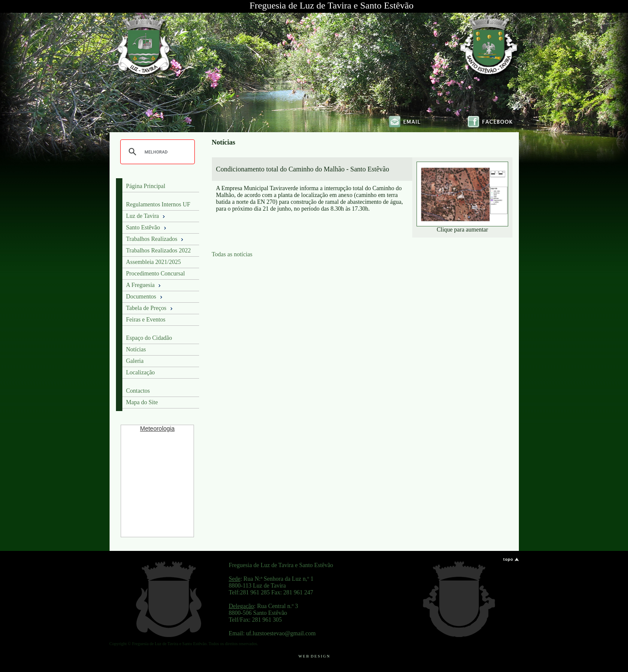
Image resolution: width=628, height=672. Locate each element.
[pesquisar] (156, 152)
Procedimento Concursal (156, 274)
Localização (141, 372)
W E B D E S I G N (314, 656)
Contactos (138, 391)
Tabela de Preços (150, 308)
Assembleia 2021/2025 (154, 262)
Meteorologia (158, 429)
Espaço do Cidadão (149, 338)
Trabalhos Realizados (156, 239)
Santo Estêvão (147, 228)
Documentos (145, 297)
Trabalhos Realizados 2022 (159, 251)
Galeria (135, 361)
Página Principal (146, 186)
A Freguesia (144, 285)
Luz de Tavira (146, 216)
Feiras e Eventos (146, 320)
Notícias (136, 349)
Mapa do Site (142, 402)
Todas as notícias (232, 254)
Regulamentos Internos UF (158, 204)
